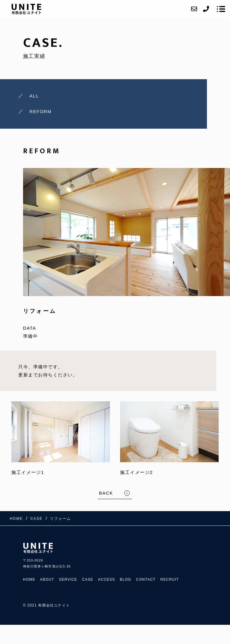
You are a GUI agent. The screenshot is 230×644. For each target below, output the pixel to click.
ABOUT (47, 580)
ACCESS (106, 580)
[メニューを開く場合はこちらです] (221, 9)
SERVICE (68, 580)
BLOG (125, 580)
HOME (29, 580)
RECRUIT (170, 580)
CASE (88, 580)
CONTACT (146, 580)
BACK (106, 493)
